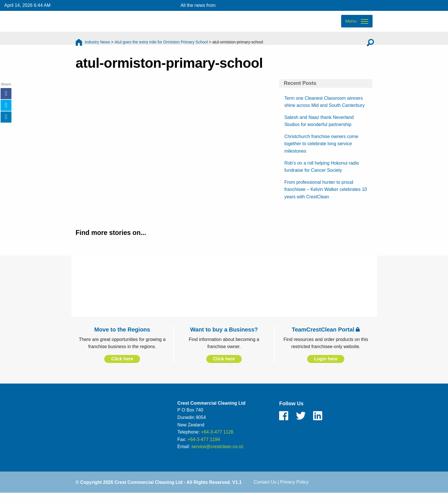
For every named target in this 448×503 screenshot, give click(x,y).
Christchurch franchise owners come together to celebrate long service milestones (321, 153)
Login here (326, 368)
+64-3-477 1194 (204, 449)
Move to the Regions (122, 339)
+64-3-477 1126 (217, 441)
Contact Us (265, 491)
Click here (122, 368)
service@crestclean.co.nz (218, 456)
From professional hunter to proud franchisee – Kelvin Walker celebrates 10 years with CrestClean (326, 199)
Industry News (98, 47)
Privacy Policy (294, 491)
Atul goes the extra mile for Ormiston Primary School (161, 47)
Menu (351, 26)
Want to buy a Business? (224, 339)
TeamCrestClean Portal (326, 339)
